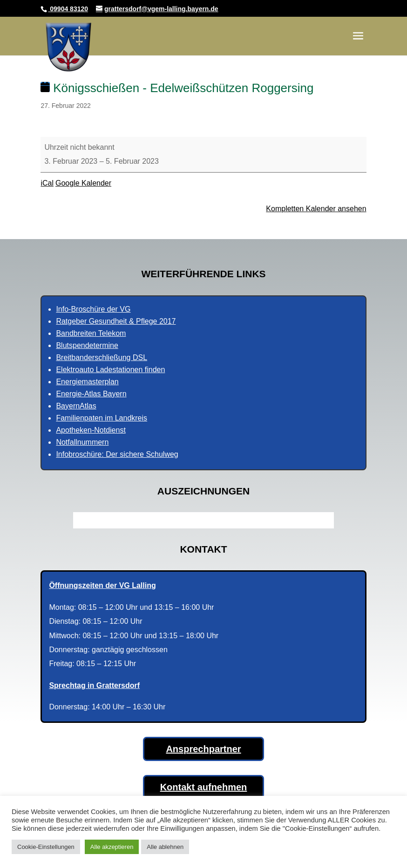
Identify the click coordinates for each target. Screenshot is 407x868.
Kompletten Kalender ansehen (316, 209)
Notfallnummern (82, 442)
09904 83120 (68, 9)
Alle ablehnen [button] (165, 847)
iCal (47, 183)
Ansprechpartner (203, 749)
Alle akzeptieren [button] (112, 847)
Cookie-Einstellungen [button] (46, 847)
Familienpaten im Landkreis (102, 418)
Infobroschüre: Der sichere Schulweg (117, 454)
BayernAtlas (76, 406)
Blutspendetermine (87, 345)
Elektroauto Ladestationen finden (110, 370)
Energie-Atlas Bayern (91, 394)
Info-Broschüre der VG (93, 309)
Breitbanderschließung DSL (102, 357)
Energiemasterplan (87, 382)
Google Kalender (83, 183)
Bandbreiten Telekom (91, 333)
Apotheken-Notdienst (91, 430)
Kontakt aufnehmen (204, 787)
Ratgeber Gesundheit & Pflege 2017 (116, 321)
